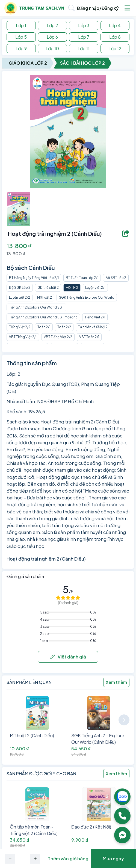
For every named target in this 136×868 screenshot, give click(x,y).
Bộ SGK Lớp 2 (20, 288)
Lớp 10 (52, 48)
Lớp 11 (84, 48)
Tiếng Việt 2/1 (95, 317)
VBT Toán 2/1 (89, 337)
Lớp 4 (115, 25)
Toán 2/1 (44, 327)
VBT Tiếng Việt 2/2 (58, 337)
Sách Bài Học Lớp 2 (82, 63)
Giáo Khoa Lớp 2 (28, 63)
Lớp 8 (115, 37)
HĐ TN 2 (72, 288)
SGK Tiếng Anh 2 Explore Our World (87, 297)
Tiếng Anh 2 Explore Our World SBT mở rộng (43, 317)
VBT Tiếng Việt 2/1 (23, 337)
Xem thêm (116, 682)
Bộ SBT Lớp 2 (116, 278)
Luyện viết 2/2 (20, 297)
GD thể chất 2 (48, 288)
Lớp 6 (52, 37)
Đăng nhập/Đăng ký (98, 8)
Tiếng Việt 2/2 (20, 327)
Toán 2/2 (64, 327)
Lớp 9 (21, 48)
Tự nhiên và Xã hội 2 (93, 327)
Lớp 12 (115, 48)
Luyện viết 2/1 (95, 288)
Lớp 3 (84, 25)
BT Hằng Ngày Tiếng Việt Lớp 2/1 (34, 278)
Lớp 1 (21, 25)
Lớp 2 (52, 25)
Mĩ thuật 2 (45, 297)
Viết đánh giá (68, 657)
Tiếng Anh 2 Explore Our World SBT (36, 307)
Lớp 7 (84, 37)
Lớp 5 (21, 37)
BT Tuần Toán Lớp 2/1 (82, 278)
